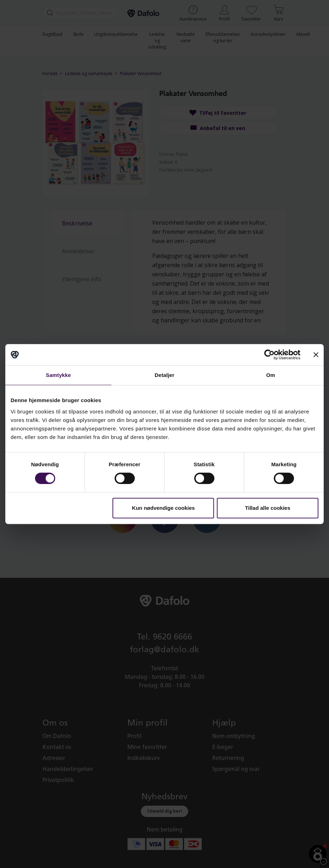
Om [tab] (270, 375)
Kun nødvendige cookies (163, 508)
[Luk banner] (316, 355)
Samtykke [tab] (59, 375)
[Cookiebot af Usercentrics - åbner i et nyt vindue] (269, 355)
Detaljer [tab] (164, 375)
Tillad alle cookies (267, 508)
